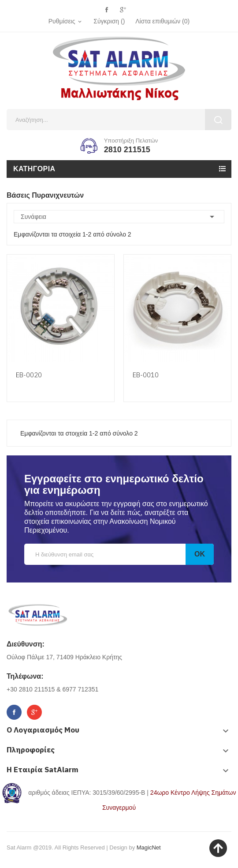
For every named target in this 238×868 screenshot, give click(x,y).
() (162, 21)
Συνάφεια (119, 217)
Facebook (106, 10)
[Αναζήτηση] (119, 120)
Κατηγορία (34, 169)
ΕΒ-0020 (29, 375)
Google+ (123, 10)
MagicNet (149, 847)
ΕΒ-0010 (146, 375)
